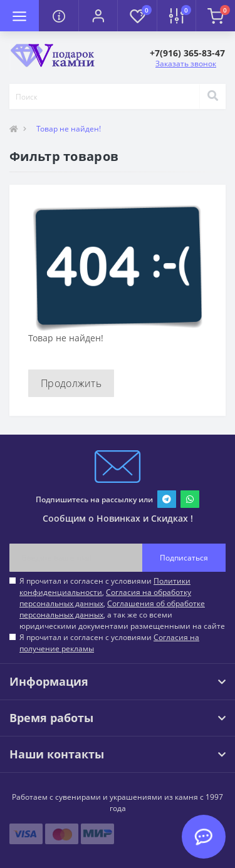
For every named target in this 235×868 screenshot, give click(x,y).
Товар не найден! (69, 129)
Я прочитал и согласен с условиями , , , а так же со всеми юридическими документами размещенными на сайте (122, 603)
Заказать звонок (186, 64)
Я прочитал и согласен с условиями (109, 643)
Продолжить (71, 383)
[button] (98, 16)
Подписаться (184, 558)
